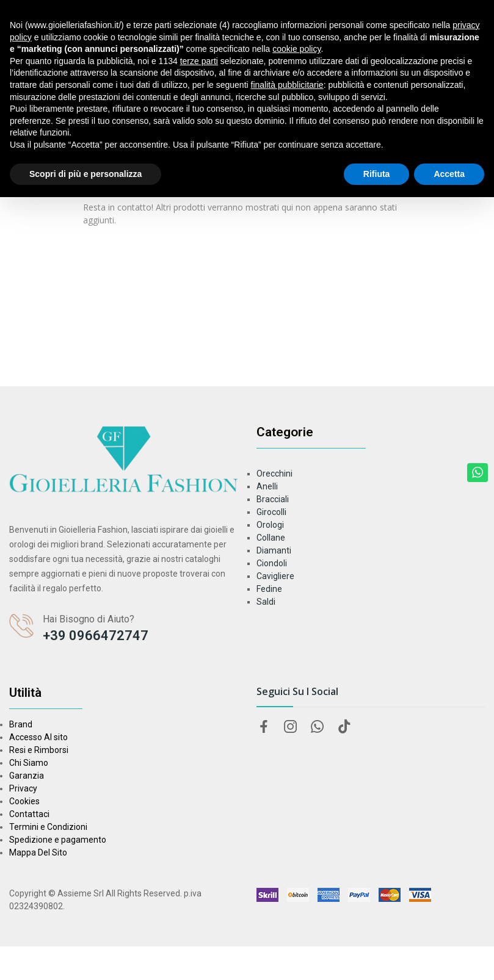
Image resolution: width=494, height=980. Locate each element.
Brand (21, 724)
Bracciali (273, 499)
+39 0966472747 (96, 636)
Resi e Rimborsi (39, 750)
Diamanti (274, 550)
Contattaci (29, 814)
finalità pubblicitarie (287, 85)
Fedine (269, 589)
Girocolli (271, 512)
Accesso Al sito (38, 737)
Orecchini (274, 474)
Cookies (24, 801)
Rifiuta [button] (377, 174)
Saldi (266, 602)
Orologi (270, 525)
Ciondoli (272, 563)
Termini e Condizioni (48, 827)
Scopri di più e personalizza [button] (85, 174)
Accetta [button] (449, 174)
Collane (271, 538)
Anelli (267, 486)
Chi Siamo (29, 763)
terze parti (199, 61)
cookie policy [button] (296, 49)
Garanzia (27, 776)
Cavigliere (275, 576)
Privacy (23, 788)
